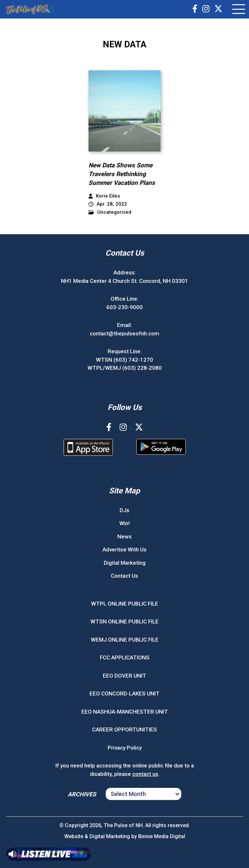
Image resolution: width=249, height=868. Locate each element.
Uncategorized (110, 212)
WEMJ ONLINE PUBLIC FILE (125, 640)
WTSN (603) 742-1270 (124, 360)
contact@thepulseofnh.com (124, 333)
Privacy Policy (125, 748)
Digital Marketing (125, 563)
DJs (124, 510)
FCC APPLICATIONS (125, 657)
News (124, 536)
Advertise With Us (124, 549)
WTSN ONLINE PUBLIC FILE (124, 621)
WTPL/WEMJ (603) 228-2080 (125, 368)
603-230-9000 (124, 307)
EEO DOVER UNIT (124, 676)
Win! (124, 523)
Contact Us (124, 576)
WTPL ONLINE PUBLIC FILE (125, 604)
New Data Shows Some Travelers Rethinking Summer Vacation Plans (122, 174)
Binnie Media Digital (162, 836)
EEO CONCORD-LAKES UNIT (124, 693)
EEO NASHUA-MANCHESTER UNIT (125, 712)
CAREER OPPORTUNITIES (124, 729)
